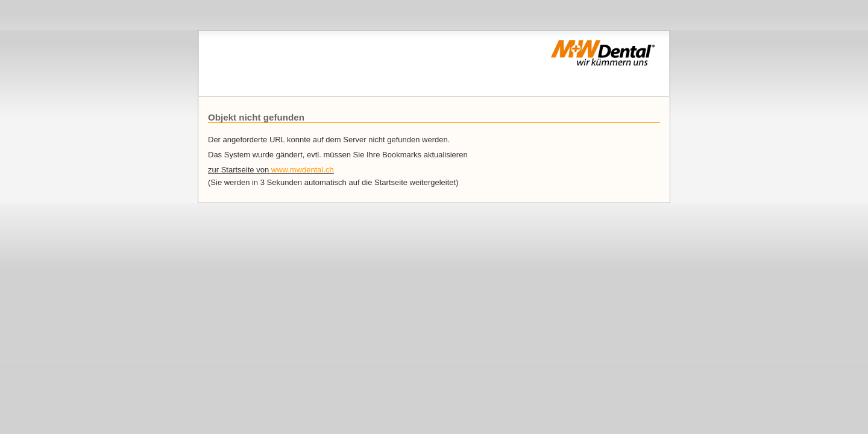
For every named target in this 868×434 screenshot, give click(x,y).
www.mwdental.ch (303, 170)
